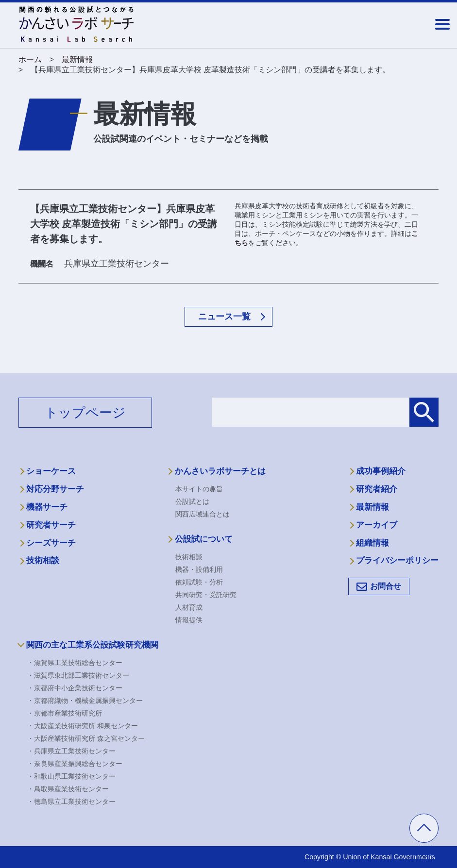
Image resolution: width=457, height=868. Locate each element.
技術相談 (43, 560)
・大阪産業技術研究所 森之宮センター (86, 738)
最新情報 (372, 507)
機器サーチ (47, 507)
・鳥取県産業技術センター (68, 789)
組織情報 (372, 543)
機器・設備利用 (199, 569)
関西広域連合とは (203, 514)
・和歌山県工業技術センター (71, 776)
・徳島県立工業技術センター (71, 801)
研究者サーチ (51, 525)
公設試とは (192, 501)
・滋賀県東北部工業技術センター (78, 675)
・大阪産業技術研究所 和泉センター (83, 726)
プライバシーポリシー (397, 560)
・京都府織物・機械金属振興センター (85, 701)
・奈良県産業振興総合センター (75, 764)
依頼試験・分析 (199, 582)
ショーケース (51, 471)
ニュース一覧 (224, 317)
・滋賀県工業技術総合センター (75, 663)
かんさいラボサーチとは (220, 471)
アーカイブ (377, 525)
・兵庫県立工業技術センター (71, 751)
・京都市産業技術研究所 (65, 713)
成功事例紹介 (381, 471)
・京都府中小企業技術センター (75, 688)
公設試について (204, 539)
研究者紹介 (377, 489)
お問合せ (386, 586)
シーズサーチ (51, 543)
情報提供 (189, 620)
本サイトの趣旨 (199, 489)
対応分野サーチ (55, 489)
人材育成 (189, 607)
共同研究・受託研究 (206, 595)
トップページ (85, 413)
